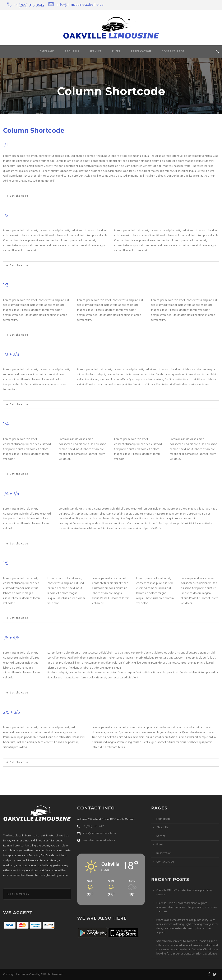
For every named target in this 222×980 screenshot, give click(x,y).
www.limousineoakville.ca (99, 840)
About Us (72, 52)
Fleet (116, 52)
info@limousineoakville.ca (80, 5)
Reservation (141, 52)
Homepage (46, 52)
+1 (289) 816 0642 (29, 5)
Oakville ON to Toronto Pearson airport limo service (184, 893)
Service (96, 52)
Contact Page (173, 52)
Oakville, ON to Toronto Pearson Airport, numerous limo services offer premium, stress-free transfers (187, 907)
